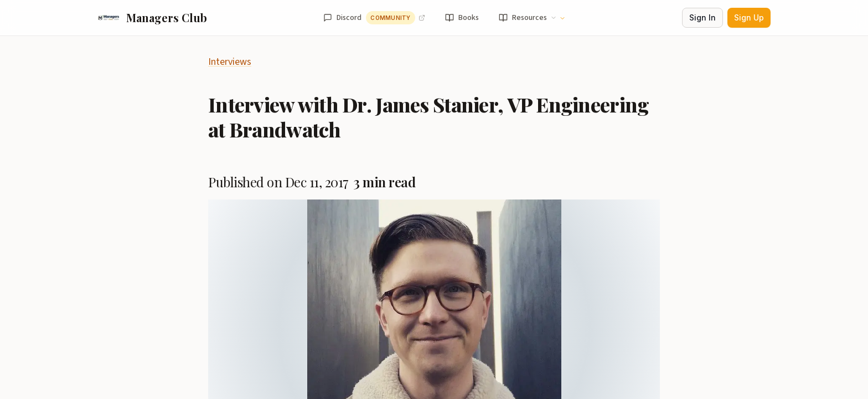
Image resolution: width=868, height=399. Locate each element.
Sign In (702, 17)
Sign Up (749, 17)
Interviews (230, 62)
